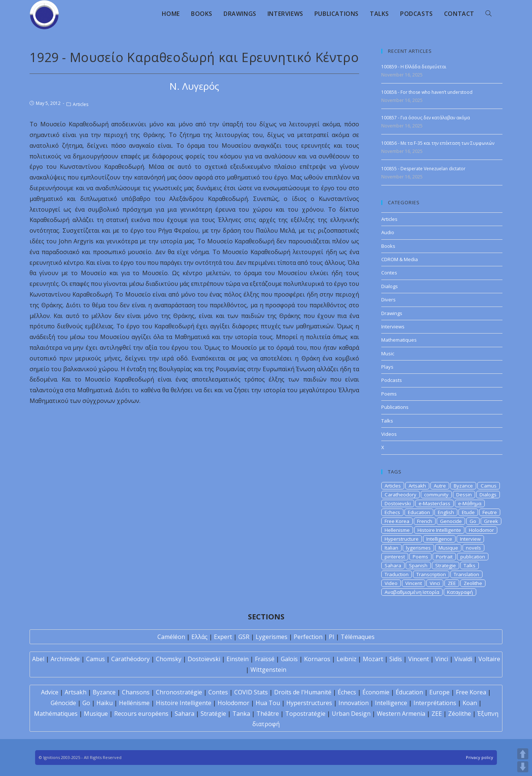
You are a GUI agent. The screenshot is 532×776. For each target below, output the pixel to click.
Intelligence (439, 539)
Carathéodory (130, 659)
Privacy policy (480, 757)
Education (419, 512)
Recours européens (141, 714)
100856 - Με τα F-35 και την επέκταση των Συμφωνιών (438, 143)
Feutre (490, 512)
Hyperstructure (402, 539)
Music (388, 353)
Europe (439, 692)
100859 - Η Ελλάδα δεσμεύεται (414, 67)
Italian (391, 548)
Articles (81, 104)
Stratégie (213, 714)
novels (473, 548)
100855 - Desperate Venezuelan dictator (423, 169)
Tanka (241, 714)
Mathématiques (56, 714)
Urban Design (351, 714)
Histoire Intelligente (439, 530)
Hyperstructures (309, 703)
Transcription (431, 574)
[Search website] (488, 14)
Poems (389, 394)
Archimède (65, 659)
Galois (289, 659)
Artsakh (417, 486)
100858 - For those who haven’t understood (427, 92)
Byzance (463, 486)
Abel (38, 659)
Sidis (396, 659)
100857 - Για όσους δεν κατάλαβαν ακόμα (426, 118)
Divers (388, 300)
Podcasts (392, 380)
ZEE (452, 583)
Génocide (63, 703)
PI (332, 637)
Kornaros (317, 659)
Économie (376, 692)
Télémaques (358, 637)
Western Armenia (401, 714)
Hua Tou (268, 703)
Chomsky (169, 659)
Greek (491, 521)
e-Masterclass (434, 503)
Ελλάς (199, 637)
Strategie (446, 565)
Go (473, 521)
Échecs (347, 692)
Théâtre (268, 714)
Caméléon (171, 637)
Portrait (444, 557)
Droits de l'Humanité (303, 692)
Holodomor (481, 530)
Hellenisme (397, 530)
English (446, 512)
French (425, 521)
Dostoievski (398, 503)
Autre (440, 486)
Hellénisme (134, 703)
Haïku (105, 703)
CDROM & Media (400, 259)
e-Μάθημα (470, 503)
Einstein (238, 659)
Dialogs (390, 286)
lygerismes (418, 548)
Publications (395, 407)
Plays (387, 367)
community (436, 495)
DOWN (523, 767)
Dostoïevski (204, 659)
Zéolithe (460, 714)
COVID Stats (251, 692)
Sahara (393, 565)
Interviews (393, 327)
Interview (470, 539)
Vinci (435, 583)
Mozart (373, 659)
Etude (468, 512)
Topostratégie (305, 714)
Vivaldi (463, 659)
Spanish (418, 565)
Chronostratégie (179, 692)
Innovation (354, 703)
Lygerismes (272, 637)
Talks (387, 421)
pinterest (395, 557)
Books (388, 246)
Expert (223, 637)
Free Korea (397, 521)
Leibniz (347, 659)
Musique (448, 548)
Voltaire (489, 659)
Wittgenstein (268, 670)
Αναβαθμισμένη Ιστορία (412, 592)
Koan (470, 703)
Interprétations (435, 703)
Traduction (397, 574)
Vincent (414, 583)
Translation (466, 574)
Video (391, 583)
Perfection (308, 637)
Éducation (409, 692)
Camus (489, 486)
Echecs (392, 512)
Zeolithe (473, 583)
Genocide (451, 521)
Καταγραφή (460, 592)
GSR (244, 637)
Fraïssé (265, 659)
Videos (389, 434)
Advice (50, 692)
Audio (388, 232)
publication (473, 557)
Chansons (136, 692)
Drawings (392, 313)
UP (523, 754)
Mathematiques (399, 340)
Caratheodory (400, 495)
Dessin (464, 495)
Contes (389, 273)
